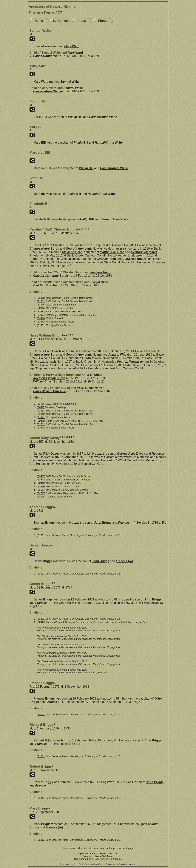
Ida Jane (72, 252)
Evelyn (70, 259)
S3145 (41, 308)
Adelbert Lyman (49, 378)
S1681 (41, 325)
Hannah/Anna (47, 56)
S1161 (41, 301)
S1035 (41, 305)
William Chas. (48, 381)
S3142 (41, 322)
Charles (106, 259)
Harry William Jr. (50, 391)
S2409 (41, 483)
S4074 (41, 315)
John (103, 523)
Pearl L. (131, 362)
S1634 (41, 490)
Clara (135, 259)
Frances (127, 523)
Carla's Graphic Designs (126, 864)
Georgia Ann (78, 249)
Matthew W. (112, 252)
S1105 (41, 497)
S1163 (41, 298)
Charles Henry (44, 249)
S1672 (41, 480)
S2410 (41, 487)
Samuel (70, 82)
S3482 (41, 312)
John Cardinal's (80, 864)
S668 (40, 407)
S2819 (41, 622)
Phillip (75, 117)
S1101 (41, 535)
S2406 (41, 318)
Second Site (92, 864)
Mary (72, 46)
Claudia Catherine (51, 276)
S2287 (41, 493)
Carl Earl (44, 285)
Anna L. (119, 355)
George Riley (131, 454)
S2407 (41, 476)
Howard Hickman (103, 856)
